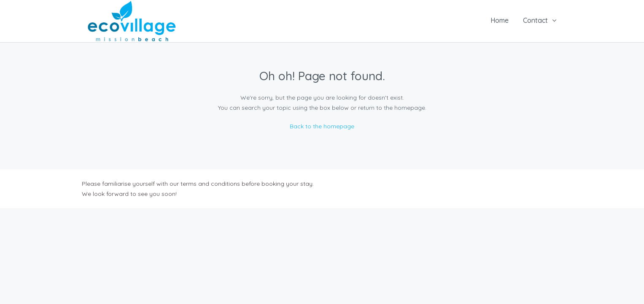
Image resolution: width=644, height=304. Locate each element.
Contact (535, 20)
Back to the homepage (322, 126)
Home (500, 20)
